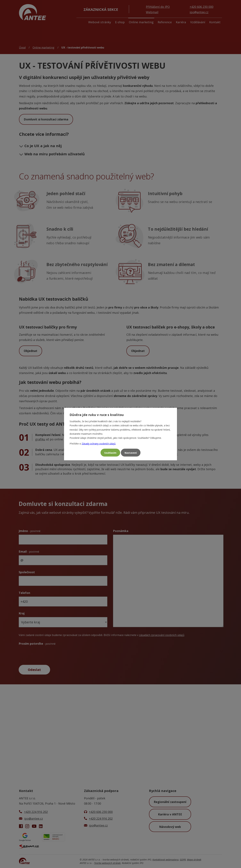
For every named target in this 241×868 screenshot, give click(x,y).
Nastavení (131, 453)
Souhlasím (110, 453)
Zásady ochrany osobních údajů (99, 444)
